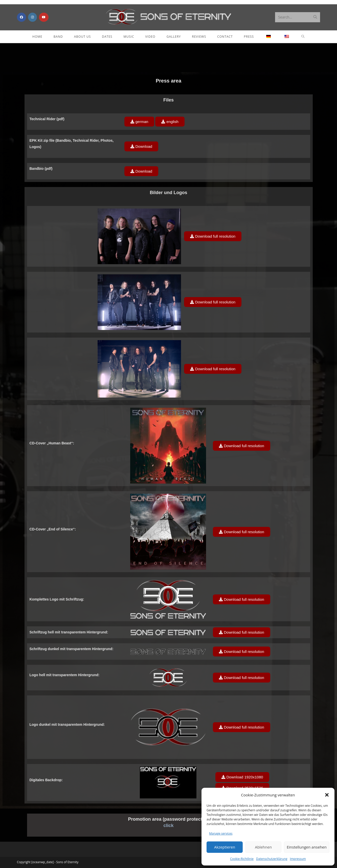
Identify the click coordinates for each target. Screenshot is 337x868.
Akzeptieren (225, 847)
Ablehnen (263, 847)
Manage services (221, 833)
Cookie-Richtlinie (242, 859)
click (168, 825)
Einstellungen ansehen (307, 847)
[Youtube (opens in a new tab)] (44, 17)
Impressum (298, 859)
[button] (327, 795)
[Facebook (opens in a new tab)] (21, 17)
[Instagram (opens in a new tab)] (32, 17)
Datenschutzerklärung (272, 859)
